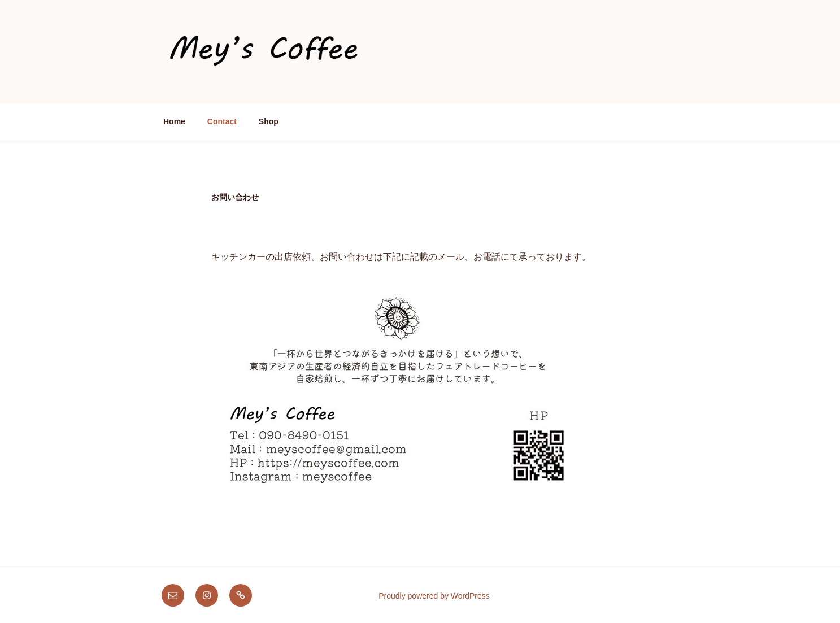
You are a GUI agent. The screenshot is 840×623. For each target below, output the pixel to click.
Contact (222, 121)
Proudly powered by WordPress (434, 596)
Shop (269, 121)
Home (174, 121)
